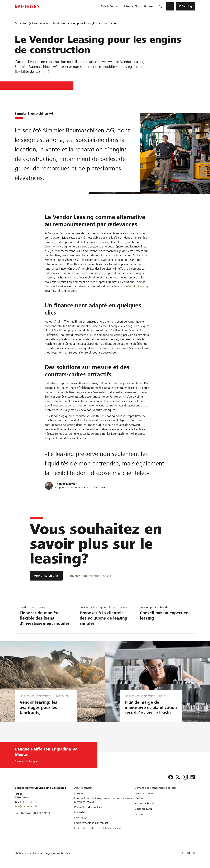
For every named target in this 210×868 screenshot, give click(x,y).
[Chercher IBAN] (143, 809)
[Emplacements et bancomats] (91, 823)
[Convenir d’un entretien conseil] (89, 576)
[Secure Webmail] (144, 804)
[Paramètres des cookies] (88, 807)
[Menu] (170, 6)
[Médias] (139, 798)
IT (194, 853)
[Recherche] (160, 6)
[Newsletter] (81, 818)
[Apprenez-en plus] (46, 576)
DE (182, 853)
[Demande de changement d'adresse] (156, 788)
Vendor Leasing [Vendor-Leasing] (138, 286)
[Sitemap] (139, 814)
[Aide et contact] (83, 788)
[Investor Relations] (145, 793)
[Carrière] (79, 793)
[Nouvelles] (80, 812)
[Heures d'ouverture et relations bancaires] (98, 828)
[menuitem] (110, 6)
